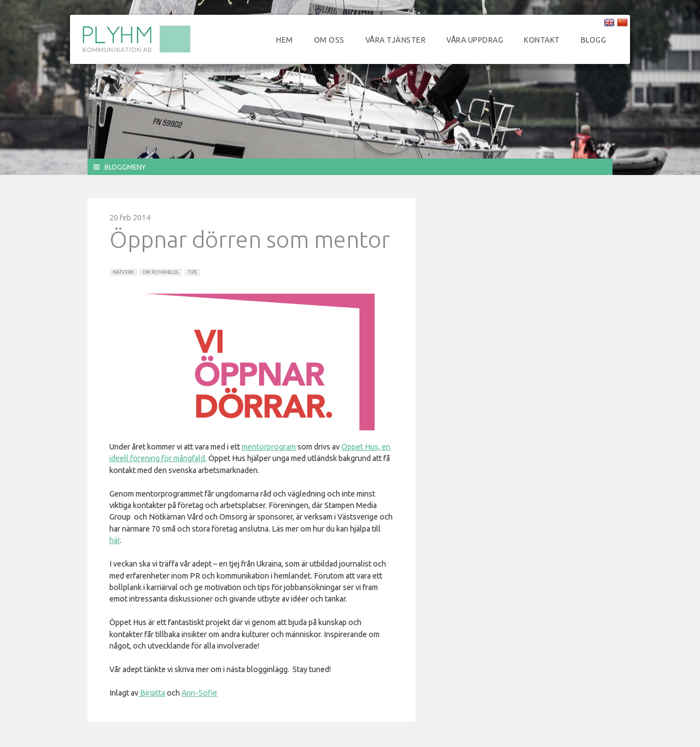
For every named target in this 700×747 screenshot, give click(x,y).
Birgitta (152, 693)
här (115, 540)
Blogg (594, 40)
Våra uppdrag (475, 40)
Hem (285, 40)
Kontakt (542, 40)
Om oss (329, 40)
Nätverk (123, 272)
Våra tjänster (396, 40)
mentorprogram (269, 447)
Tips (192, 272)
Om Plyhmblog (161, 272)
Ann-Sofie (199, 693)
